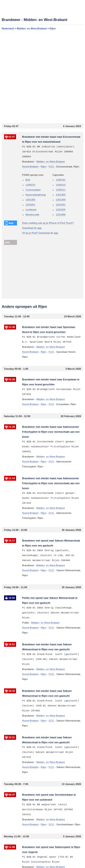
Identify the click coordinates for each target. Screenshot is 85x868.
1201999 (61, 215)
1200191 (61, 180)
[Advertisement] (42, 77)
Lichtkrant (31, 210)
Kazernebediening (36, 195)
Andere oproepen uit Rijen (24, 307)
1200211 (61, 190)
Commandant (33, 190)
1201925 (61, 210)
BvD (28, 180)
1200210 (30, 185)
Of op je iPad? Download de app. (40, 233)
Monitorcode (33, 215)
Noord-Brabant (30, 167)
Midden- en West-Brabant (32, 28)
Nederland (8, 28)
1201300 (61, 195)
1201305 (30, 200)
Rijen (53, 28)
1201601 (30, 205)
